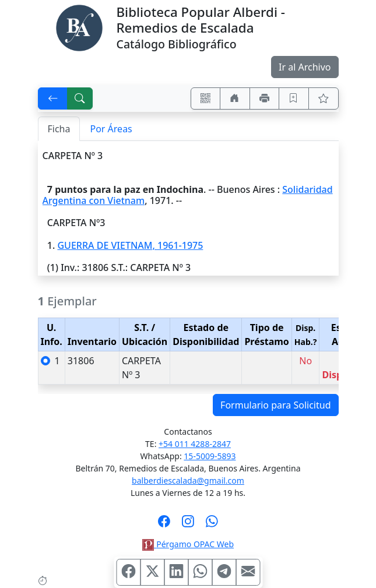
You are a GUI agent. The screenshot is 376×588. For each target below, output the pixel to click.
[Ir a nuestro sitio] (235, 98)
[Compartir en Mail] (248, 572)
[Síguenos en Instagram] (188, 525)
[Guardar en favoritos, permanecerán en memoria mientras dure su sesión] (294, 98)
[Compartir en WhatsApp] (200, 572)
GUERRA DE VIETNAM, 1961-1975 (130, 245)
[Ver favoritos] (324, 98)
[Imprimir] (265, 98)
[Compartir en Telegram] (224, 572)
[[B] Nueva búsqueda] (80, 98)
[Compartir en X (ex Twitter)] (152, 572)
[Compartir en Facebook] (128, 572)
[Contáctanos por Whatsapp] (212, 525)
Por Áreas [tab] (111, 129)
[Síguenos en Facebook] (164, 525)
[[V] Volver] (53, 98)
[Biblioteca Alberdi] (79, 27)
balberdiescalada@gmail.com (188, 480)
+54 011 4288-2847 (195, 444)
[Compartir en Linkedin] (176, 572)
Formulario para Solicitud (275, 405)
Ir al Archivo (305, 67)
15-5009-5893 (210, 456)
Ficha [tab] (59, 129)
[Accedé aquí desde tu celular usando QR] (206, 98)
